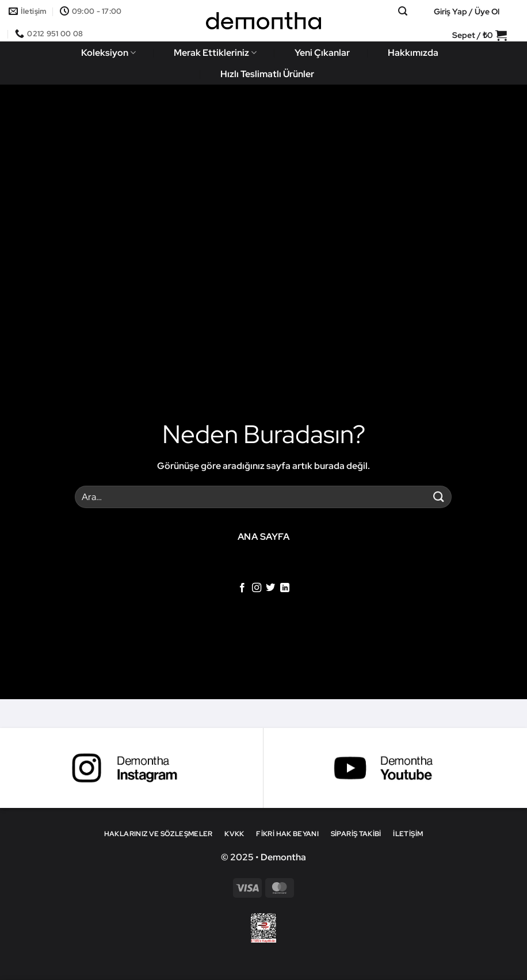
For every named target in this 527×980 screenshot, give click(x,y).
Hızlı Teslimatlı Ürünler (267, 74)
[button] (403, 11)
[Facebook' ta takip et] (242, 588)
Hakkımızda (413, 53)
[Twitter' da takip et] (270, 588)
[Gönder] (438, 497)
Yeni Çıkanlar (322, 53)
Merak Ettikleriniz (215, 53)
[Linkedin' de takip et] (285, 588)
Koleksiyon (108, 53)
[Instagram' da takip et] (257, 588)
